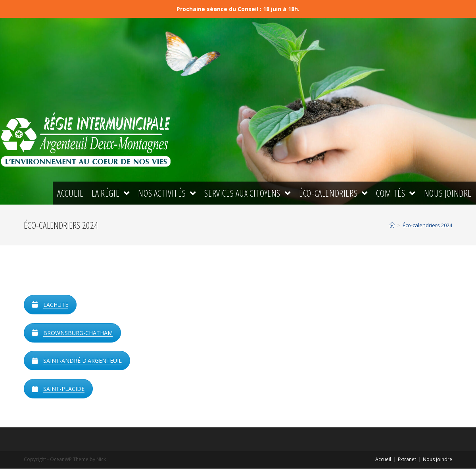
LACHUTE (50, 305)
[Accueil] (392, 226)
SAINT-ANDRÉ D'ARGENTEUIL (77, 361)
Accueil (383, 460)
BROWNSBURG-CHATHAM (72, 333)
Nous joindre (438, 460)
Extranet (407, 460)
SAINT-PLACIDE (58, 390)
